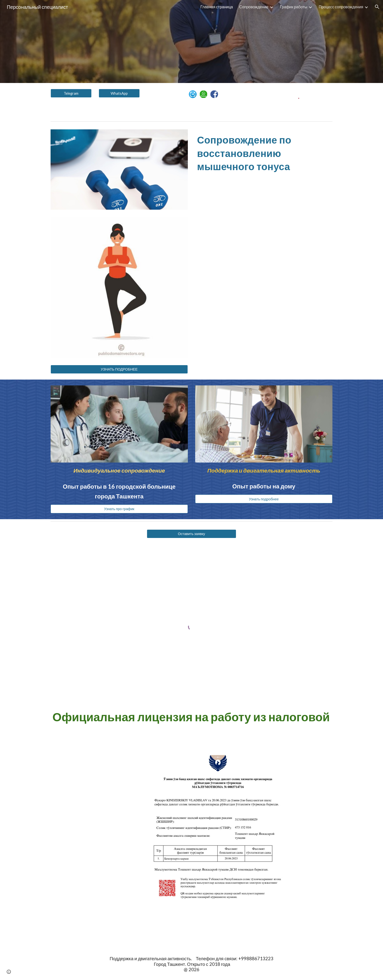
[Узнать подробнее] (264, 499)
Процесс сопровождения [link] (341, 7)
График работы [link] (294, 7)
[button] (377, 7)
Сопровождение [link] (254, 7)
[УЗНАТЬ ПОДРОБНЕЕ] (119, 369)
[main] (264, 153)
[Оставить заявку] (191, 534)
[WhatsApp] (119, 93)
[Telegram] (71, 93)
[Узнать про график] (119, 509)
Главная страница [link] (217, 7)
